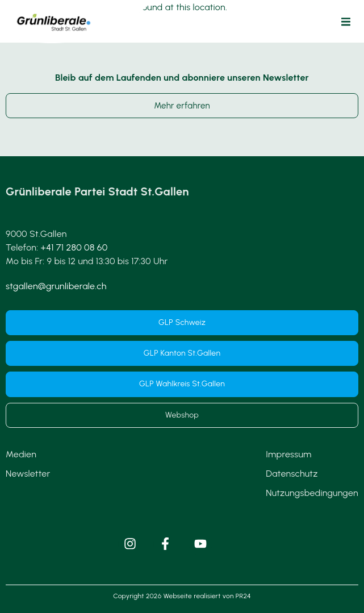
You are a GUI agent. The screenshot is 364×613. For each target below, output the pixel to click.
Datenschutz (292, 474)
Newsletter (28, 474)
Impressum (288, 454)
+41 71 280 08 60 (74, 247)
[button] (346, 22)
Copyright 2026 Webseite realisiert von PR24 (182, 596)
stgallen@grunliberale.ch (56, 286)
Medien (21, 454)
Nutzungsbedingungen (312, 493)
